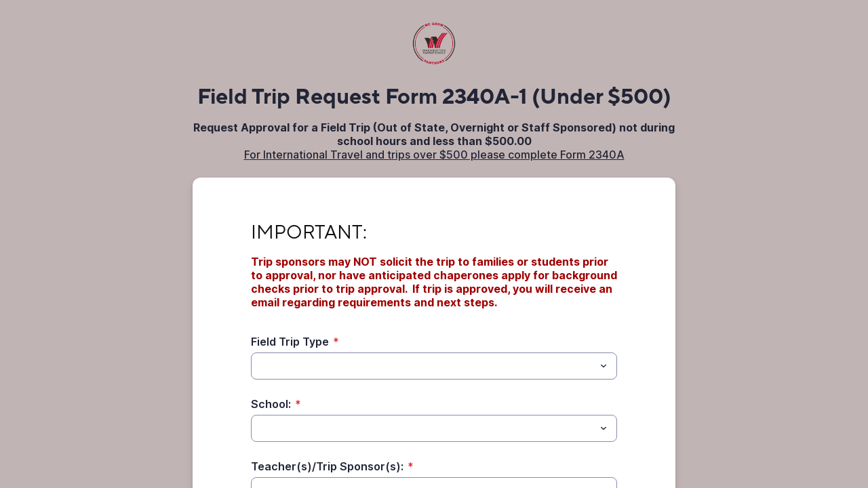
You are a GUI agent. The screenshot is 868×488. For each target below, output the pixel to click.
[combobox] (434, 366)
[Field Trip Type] (423, 366)
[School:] (259, 428)
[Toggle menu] (604, 366)
